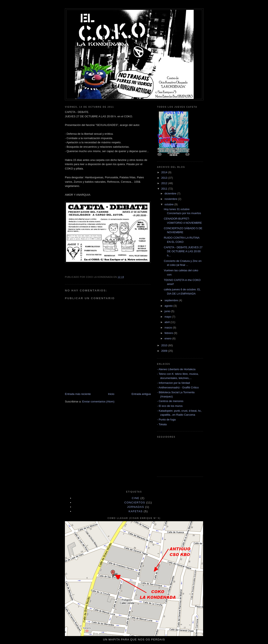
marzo (169, 328)
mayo (168, 317)
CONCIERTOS (135, 502)
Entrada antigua (141, 394)
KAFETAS (136, 511)
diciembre (171, 193)
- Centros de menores (170, 401)
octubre (169, 204)
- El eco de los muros (170, 406)
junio (168, 311)
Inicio (111, 394)
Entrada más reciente (78, 394)
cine (136, 498)
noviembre (171, 199)
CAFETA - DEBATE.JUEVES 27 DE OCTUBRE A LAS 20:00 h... (183, 251)
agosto (169, 306)
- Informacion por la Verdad (173, 383)
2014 (165, 172)
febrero (169, 333)
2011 (165, 189)
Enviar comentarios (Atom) (98, 402)
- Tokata (162, 424)
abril (167, 322)
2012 (165, 183)
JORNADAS (136, 507)
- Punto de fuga (166, 420)
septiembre (172, 300)
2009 (165, 351)
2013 (165, 178)
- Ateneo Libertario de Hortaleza (176, 369)
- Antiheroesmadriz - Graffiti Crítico (178, 387)
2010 (165, 345)
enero (168, 338)
